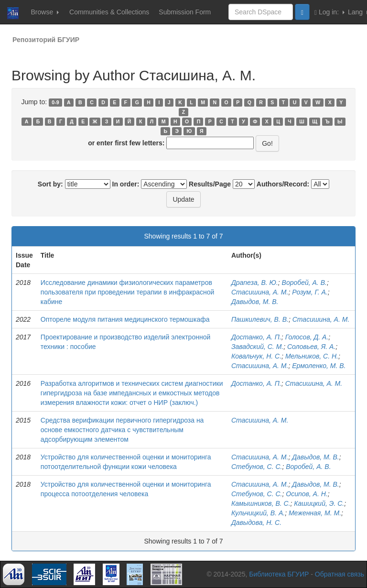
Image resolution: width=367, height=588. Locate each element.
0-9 (55, 102)
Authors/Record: (283, 184)
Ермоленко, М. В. (319, 366)
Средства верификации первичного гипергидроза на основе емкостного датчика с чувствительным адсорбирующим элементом (122, 430)
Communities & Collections (109, 12)
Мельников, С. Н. (312, 356)
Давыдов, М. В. (255, 302)
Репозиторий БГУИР (46, 40)
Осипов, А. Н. (307, 494)
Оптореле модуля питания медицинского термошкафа (125, 319)
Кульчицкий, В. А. (258, 513)
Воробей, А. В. (304, 283)
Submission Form (185, 12)
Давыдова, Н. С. (256, 523)
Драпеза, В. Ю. (255, 283)
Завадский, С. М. (257, 347)
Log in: (329, 12)
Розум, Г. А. (310, 292)
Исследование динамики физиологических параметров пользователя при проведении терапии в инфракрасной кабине (127, 292)
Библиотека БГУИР (279, 574)
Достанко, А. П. (256, 337)
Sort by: (50, 184)
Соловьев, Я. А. (311, 347)
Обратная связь (340, 574)
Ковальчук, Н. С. (256, 356)
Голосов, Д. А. (307, 337)
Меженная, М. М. (315, 513)
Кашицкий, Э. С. (319, 503)
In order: (126, 184)
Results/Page (210, 184)
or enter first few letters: (126, 143)
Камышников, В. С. (261, 503)
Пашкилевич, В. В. (260, 319)
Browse (45, 12)
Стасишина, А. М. (260, 292)
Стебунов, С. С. (257, 467)
